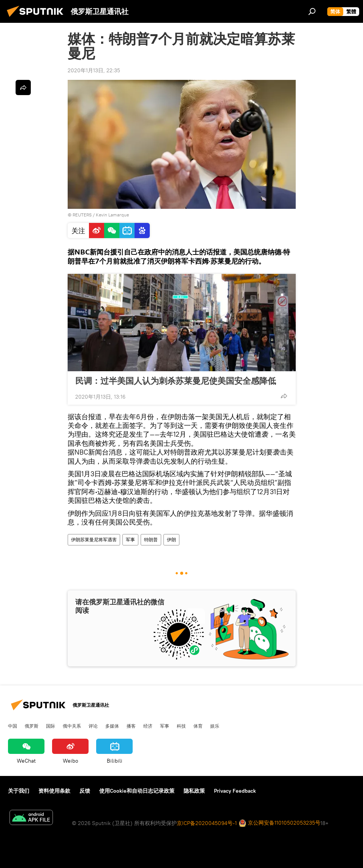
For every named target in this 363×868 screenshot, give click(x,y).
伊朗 (171, 540)
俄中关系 (72, 726)
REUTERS (82, 215)
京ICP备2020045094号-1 (207, 823)
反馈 (85, 791)
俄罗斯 (32, 726)
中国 (13, 726)
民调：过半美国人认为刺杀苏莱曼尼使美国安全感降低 (176, 381)
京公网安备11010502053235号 (280, 823)
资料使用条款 (54, 791)
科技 (181, 726)
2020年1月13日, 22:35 (94, 70)
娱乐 (215, 726)
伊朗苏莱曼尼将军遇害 (94, 540)
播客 (131, 726)
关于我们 (19, 791)
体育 (198, 726)
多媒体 (112, 726)
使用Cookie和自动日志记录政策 (137, 791)
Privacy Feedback (235, 791)
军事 (130, 540)
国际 (51, 726)
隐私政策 (194, 791)
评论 (93, 726)
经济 (148, 726)
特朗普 (151, 540)
